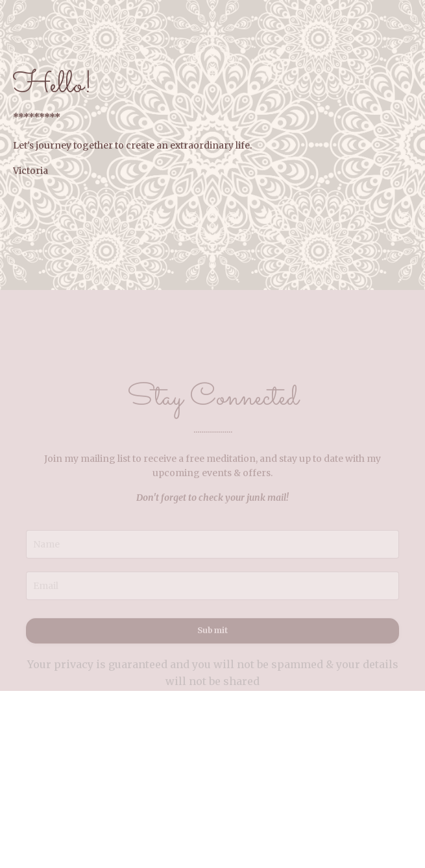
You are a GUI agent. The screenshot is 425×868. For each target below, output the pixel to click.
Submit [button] (213, 637)
